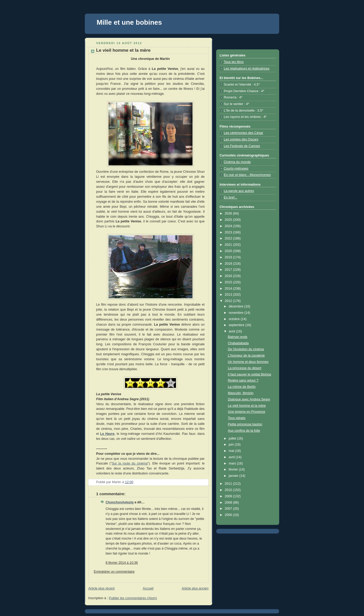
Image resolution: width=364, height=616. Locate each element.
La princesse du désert (245, 368)
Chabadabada (238, 343)
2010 (229, 490)
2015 (229, 282)
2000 (229, 515)
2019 (229, 257)
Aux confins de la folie (244, 431)
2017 (229, 270)
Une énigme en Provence (247, 412)
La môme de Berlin (242, 387)
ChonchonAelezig (119, 502)
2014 (229, 289)
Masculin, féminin (241, 393)
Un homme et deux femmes (248, 362)
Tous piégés (237, 418)
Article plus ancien (195, 588)
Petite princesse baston (245, 424)
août (232, 331)
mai (232, 451)
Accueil (148, 588)
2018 (229, 264)
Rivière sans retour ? (243, 380)
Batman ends (238, 337)
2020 (229, 251)
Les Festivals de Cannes (242, 146)
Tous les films (234, 62)
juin (232, 445)
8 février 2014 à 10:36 (122, 563)
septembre (237, 325)
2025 (229, 220)
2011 (229, 484)
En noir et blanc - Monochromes (247, 175)
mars (233, 463)
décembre (237, 306)
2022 (229, 238)
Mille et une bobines (129, 22)
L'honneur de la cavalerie (246, 356)
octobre (235, 319)
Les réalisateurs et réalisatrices (247, 69)
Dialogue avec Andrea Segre (249, 399)
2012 (229, 301)
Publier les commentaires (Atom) (133, 598)
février (234, 469)
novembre (237, 313)
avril (232, 457)
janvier (234, 476)
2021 (229, 245)
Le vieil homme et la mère (247, 406)
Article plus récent (101, 588)
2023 (229, 232)
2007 (229, 509)
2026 (229, 213)
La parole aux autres (239, 191)
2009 (229, 496)
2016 (229, 276)
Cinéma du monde (237, 162)
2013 (229, 295)
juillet (233, 438)
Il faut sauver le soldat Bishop (250, 374)
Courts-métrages (236, 169)
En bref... (230, 197)
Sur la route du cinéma (129, 463)
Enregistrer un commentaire (114, 572)
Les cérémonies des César (243, 133)
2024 (229, 226)
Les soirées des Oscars (241, 139)
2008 (229, 503)
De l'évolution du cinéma (246, 349)
